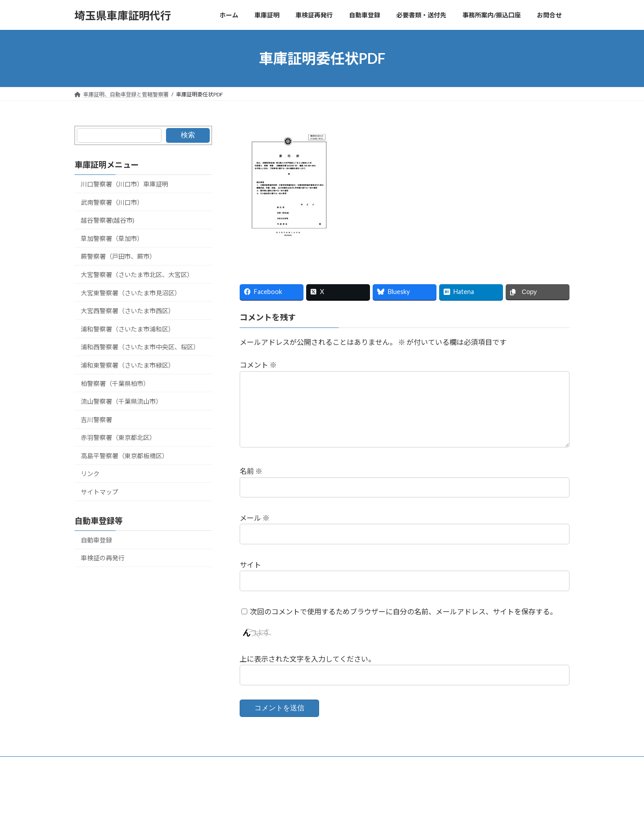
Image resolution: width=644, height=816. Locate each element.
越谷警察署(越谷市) (108, 220)
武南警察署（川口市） (112, 202)
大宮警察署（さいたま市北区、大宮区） (137, 275)
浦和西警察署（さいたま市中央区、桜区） (140, 347)
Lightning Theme (320, 801)
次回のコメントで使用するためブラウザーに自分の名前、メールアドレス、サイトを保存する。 (403, 611)
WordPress (274, 801)
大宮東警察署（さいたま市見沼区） (131, 293)
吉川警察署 (96, 420)
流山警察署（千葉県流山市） (121, 401)
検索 (187, 135)
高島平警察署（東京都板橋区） (125, 456)
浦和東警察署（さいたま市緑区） (128, 365)
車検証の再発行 (103, 558)
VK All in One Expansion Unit (379, 801)
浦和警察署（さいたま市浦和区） (128, 329)
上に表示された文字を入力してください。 (307, 659)
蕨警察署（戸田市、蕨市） (118, 257)
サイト (250, 565)
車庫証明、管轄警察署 (110, 764)
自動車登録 (96, 540)
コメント (258, 365)
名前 (251, 471)
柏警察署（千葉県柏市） (115, 383)
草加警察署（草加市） (112, 238)
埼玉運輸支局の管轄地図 (233, 764)
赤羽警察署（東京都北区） (118, 437)
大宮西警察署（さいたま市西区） (128, 311)
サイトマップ (100, 492)
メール (255, 518)
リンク (90, 474)
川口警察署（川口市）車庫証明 (125, 184)
